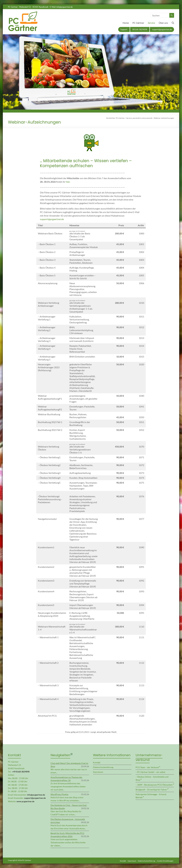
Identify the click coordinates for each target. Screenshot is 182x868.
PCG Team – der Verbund (147, 767)
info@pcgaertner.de (64, 7)
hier (68, 182)
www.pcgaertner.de (25, 801)
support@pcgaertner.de (162, 29)
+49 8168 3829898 (21, 772)
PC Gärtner (138, 23)
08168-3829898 (140, 29)
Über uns (163, 23)
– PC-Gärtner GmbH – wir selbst (150, 772)
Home (126, 23)
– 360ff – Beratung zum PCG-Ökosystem (154, 785)
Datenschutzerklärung (103, 767)
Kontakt (97, 762)
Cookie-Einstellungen (166, 860)
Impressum (98, 772)
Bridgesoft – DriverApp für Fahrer (151, 790)
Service (151, 23)
